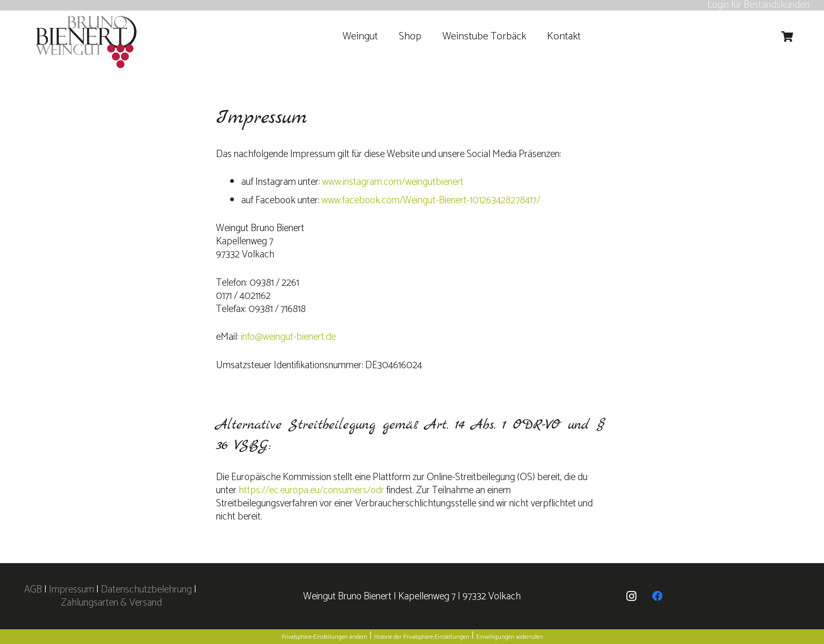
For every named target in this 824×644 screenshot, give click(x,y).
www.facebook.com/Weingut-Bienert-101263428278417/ (431, 200)
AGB (34, 590)
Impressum (71, 590)
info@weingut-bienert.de (288, 337)
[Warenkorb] (788, 37)
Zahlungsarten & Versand (111, 603)
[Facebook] (657, 596)
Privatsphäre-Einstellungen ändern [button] (325, 637)
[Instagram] (631, 596)
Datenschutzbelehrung (146, 590)
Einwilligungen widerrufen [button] (509, 637)
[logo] (86, 42)
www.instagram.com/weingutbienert (393, 182)
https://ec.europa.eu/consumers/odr (311, 490)
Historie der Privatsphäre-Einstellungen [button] (422, 637)
